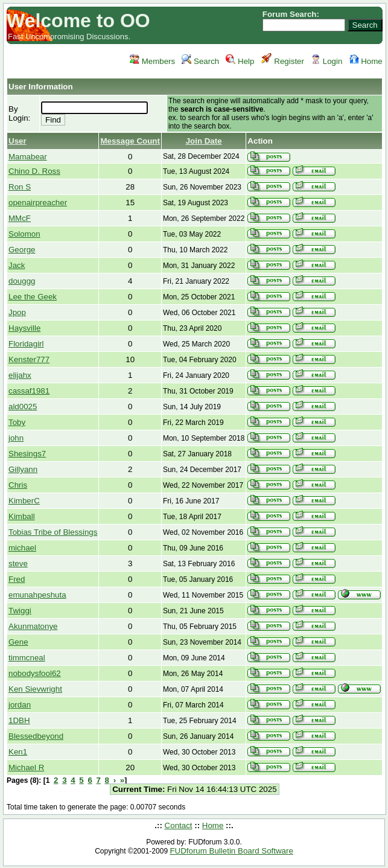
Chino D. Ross (34, 171)
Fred (17, 579)
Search (200, 61)
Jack (17, 265)
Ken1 (18, 752)
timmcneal (27, 658)
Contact (179, 825)
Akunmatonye (33, 626)
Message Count (130, 141)
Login (326, 61)
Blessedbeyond (36, 736)
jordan (20, 705)
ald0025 (23, 407)
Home (366, 61)
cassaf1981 (29, 391)
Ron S (20, 187)
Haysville (24, 328)
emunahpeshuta (37, 595)
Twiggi (20, 611)
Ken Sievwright (35, 689)
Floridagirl (26, 344)
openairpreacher (38, 203)
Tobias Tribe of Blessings (53, 532)
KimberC (24, 501)
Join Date (204, 141)
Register (283, 61)
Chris (18, 485)
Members (152, 61)
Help (240, 61)
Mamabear (28, 157)
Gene (18, 642)
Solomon (24, 234)
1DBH (19, 720)
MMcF (20, 218)
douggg (22, 281)
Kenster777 (29, 359)
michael (22, 548)
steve (18, 563)
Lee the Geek (33, 297)
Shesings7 (27, 454)
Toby (17, 422)
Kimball (22, 516)
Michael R (26, 767)
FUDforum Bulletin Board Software (231, 851)
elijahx (20, 375)
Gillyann (23, 469)
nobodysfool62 (35, 673)
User (17, 141)
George (22, 250)
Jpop (17, 312)
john (16, 438)
